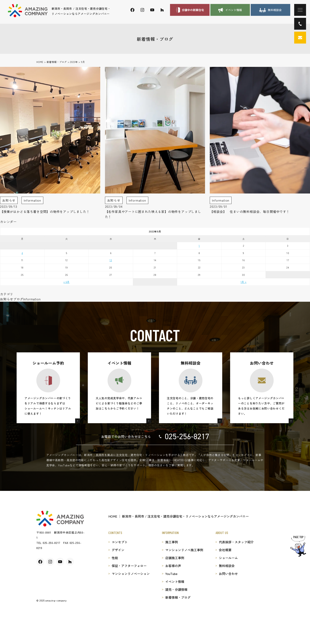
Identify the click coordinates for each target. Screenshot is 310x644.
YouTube (171, 574)
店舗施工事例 (175, 558)
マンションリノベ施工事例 (184, 550)
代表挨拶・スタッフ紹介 (236, 542)
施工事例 (172, 542)
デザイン (118, 550)
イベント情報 (175, 581)
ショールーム (228, 558)
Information (32, 299)
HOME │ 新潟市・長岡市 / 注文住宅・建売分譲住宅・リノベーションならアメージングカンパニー (179, 516)
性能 (115, 558)
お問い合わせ (228, 574)
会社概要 (225, 550)
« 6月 (67, 282)
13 (111, 260)
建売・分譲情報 (176, 589)
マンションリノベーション (131, 574)
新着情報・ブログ (178, 597)
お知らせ (7, 299)
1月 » (244, 282)
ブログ (18, 299)
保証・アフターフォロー (129, 566)
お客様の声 (173, 566)
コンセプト (120, 542)
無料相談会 (227, 566)
